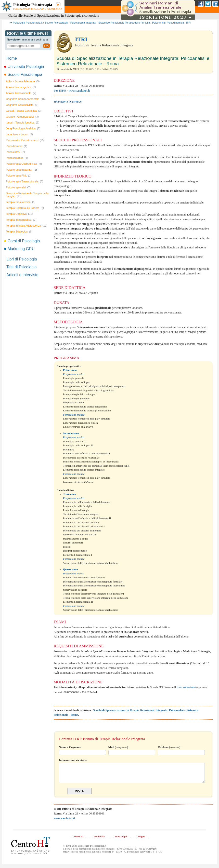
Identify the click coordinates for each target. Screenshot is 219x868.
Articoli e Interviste (22, 275)
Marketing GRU (20, 249)
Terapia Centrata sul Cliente (25, 208)
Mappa (142, 840)
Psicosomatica (17, 158)
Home (12, 58)
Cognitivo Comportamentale (26, 99)
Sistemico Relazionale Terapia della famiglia (124, 23)
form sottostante (186, 687)
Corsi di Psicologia (22, 241)
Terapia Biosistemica (21, 202)
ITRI (189, 23)
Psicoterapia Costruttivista (24, 164)
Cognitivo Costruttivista (22, 105)
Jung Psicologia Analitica (23, 128)
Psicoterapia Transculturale (25, 181)
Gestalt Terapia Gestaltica (24, 111)
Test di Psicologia (22, 267)
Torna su (78, 840)
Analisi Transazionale (21, 93)
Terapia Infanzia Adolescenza (27, 226)
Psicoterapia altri (18, 187)
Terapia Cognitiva (19, 214)
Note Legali (121, 840)
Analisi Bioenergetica (21, 87)
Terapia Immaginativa (21, 220)
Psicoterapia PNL (19, 176)
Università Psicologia (25, 67)
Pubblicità (99, 840)
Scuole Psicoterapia (56, 23)
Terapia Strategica (19, 231)
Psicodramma (17, 146)
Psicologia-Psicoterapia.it (28, 23)
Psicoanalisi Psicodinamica (168, 23)
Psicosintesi (15, 152)
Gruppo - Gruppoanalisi (22, 117)
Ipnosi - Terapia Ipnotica (23, 122)
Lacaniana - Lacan (19, 134)
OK (46, 46)
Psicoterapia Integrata (83, 23)
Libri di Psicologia (22, 259)
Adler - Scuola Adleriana (23, 81)
